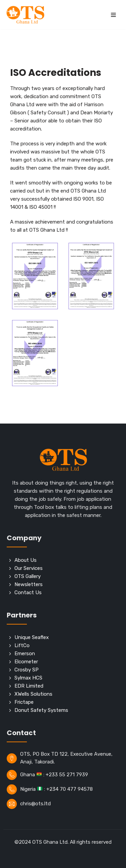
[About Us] (63, 560)
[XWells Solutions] (63, 694)
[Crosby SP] (63, 670)
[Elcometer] (63, 662)
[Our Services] (63, 568)
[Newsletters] (63, 584)
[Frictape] (63, 702)
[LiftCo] (63, 645)
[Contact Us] (63, 592)
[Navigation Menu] (113, 15)
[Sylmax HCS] (63, 678)
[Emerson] (63, 654)
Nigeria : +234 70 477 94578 (56, 789)
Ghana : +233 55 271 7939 (54, 775)
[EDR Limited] (63, 686)
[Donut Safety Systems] (63, 710)
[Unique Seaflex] (63, 637)
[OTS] (25, 15)
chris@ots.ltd (35, 804)
